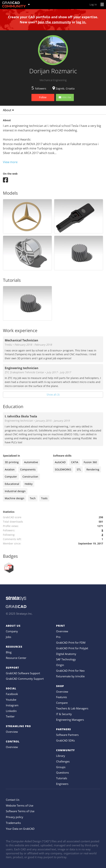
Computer (11, 477)
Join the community (54, 22)
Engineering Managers (70, 720)
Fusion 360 (90, 462)
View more (10, 162)
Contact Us (13, 800)
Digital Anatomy (66, 654)
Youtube (11, 700)
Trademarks (13, 823)
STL (79, 469)
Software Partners (67, 735)
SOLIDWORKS (63, 469)
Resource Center (16, 658)
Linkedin (11, 711)
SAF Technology (66, 659)
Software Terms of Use (20, 811)
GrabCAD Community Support (25, 679)
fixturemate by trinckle (70, 676)
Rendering (93, 469)
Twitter (10, 716)
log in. (81, 22)
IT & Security (64, 714)
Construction (30, 477)
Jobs (8, 637)
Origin (60, 665)
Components (28, 469)
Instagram (12, 705)
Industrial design (15, 491)
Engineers (62, 784)
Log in (93, 4)
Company (12, 631)
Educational (12, 484)
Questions (63, 772)
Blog (9, 652)
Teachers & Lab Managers (72, 708)
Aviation (10, 469)
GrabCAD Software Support (23, 673)
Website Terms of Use (20, 805)
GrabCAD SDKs (65, 740)
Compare (62, 703)
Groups (61, 767)
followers (39, 88)
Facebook (12, 694)
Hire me (65, 97)
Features (61, 697)
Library (61, 756)
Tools (44, 498)
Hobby (29, 484)
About (8, 110)
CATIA (75, 462)
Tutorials (62, 778)
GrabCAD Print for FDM (71, 643)
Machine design (15, 498)
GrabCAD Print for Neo (70, 671)
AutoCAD (60, 462)
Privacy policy (15, 817)
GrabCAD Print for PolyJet (72, 648)
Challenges (63, 761)
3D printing (12, 462)
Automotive (31, 462)
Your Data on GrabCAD (20, 829)
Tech (33, 498)
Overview (12, 732)
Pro (58, 637)
